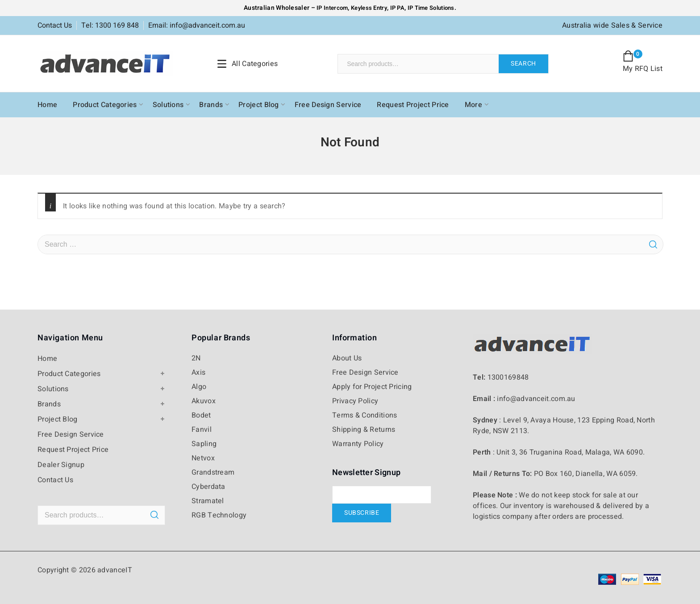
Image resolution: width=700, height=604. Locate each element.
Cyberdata (208, 487)
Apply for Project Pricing (372, 387)
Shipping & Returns (364, 430)
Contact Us (55, 25)
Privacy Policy (355, 401)
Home (47, 105)
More (473, 105)
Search (523, 64)
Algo (199, 387)
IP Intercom (332, 8)
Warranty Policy (358, 444)
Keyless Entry (368, 8)
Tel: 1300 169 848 (110, 25)
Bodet (201, 415)
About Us (347, 358)
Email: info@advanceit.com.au (197, 25)
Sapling (204, 444)
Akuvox (204, 401)
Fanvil (202, 430)
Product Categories (105, 105)
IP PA (398, 8)
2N (196, 358)
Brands (211, 105)
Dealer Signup (61, 465)
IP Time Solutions (431, 8)
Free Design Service (328, 105)
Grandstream (213, 472)
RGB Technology (219, 515)
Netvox (203, 458)
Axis (198, 372)
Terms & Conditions (365, 415)
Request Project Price (413, 105)
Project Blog (259, 105)
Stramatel (208, 501)
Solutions (168, 105)
